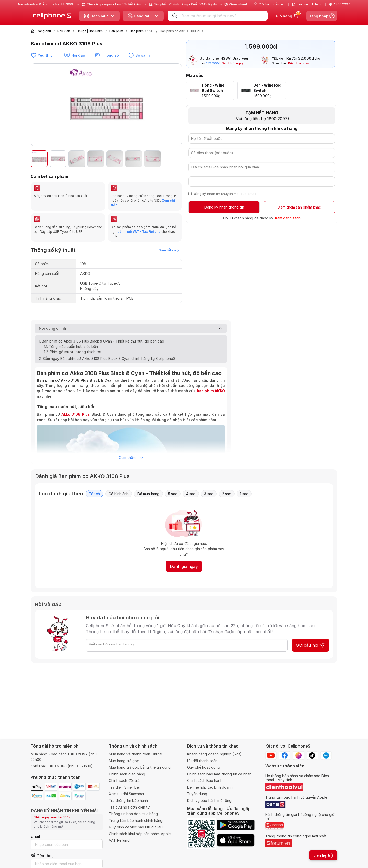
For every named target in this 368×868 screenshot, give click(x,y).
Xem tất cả (169, 250)
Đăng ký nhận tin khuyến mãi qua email (225, 194)
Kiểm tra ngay (298, 63)
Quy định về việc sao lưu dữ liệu (136, 827)
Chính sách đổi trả (124, 781)
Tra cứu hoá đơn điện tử (129, 807)
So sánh (143, 55)
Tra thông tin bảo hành (128, 800)
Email (35, 836)
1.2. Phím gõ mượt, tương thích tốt (73, 352)
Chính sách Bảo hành (205, 781)
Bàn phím (116, 31)
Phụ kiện (64, 31)
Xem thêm (131, 457)
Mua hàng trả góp (124, 761)
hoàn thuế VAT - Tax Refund (138, 232)
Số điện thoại (43, 856)
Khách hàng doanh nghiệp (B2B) (214, 754)
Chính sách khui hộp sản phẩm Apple (140, 834)
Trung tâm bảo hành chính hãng (136, 820)
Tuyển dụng (197, 794)
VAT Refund (119, 840)
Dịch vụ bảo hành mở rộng (209, 800)
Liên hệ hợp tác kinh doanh (210, 787)
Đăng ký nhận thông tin (224, 207)
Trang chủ (43, 31)
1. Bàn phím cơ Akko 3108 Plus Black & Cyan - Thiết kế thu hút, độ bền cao (102, 341)
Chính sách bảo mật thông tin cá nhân (219, 774)
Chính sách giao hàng (127, 774)
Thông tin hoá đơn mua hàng (133, 814)
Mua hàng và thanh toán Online (135, 754)
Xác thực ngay (233, 63)
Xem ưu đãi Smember (127, 794)
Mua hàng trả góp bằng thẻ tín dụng (140, 767)
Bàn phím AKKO (142, 31)
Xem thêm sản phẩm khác (300, 207)
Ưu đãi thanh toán (202, 761)
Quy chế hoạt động (204, 767)
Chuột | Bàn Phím (90, 31)
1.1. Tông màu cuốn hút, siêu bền (71, 346)
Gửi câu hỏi (310, 645)
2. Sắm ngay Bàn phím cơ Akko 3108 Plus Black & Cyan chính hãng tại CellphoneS (107, 358)
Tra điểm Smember (124, 787)
